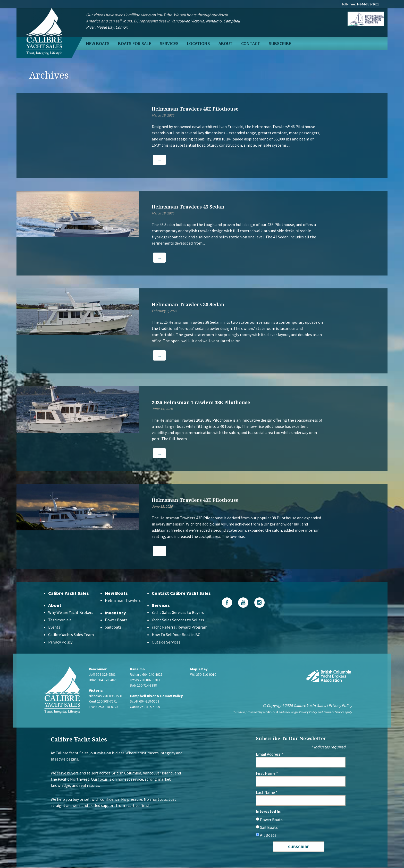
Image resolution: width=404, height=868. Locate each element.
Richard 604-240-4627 (146, 675)
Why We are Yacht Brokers (71, 613)
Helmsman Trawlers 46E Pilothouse (195, 109)
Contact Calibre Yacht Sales (181, 594)
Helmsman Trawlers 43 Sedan (188, 207)
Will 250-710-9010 (203, 675)
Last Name (267, 793)
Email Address (270, 755)
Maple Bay (105, 27)
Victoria (197, 21)
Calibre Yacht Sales (69, 594)
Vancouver (180, 21)
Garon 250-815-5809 (145, 707)
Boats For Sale (135, 43)
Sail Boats (269, 828)
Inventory (115, 613)
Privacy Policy (60, 642)
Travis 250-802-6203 (145, 680)
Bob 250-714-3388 (143, 686)
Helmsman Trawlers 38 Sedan (188, 305)
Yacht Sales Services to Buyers (178, 613)
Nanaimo (214, 21)
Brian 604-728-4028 (103, 680)
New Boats (98, 43)
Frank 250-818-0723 (104, 707)
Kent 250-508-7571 (103, 702)
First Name (267, 774)
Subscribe (280, 43)
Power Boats (116, 620)
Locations (199, 43)
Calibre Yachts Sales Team (71, 635)
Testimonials (60, 620)
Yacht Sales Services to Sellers (178, 620)
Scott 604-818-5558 (145, 702)
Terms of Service (334, 712)
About (226, 43)
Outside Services (166, 642)
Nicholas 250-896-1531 (106, 696)
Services (169, 43)
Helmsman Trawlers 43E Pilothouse (195, 500)
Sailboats (113, 628)
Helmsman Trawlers (123, 601)
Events (54, 628)
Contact (251, 43)
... (159, 160)
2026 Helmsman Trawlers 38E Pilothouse (201, 403)
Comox (121, 27)
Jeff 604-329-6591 (102, 675)
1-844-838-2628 (368, 4)
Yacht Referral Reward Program (180, 628)
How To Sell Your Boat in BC (176, 635)
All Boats (268, 836)
